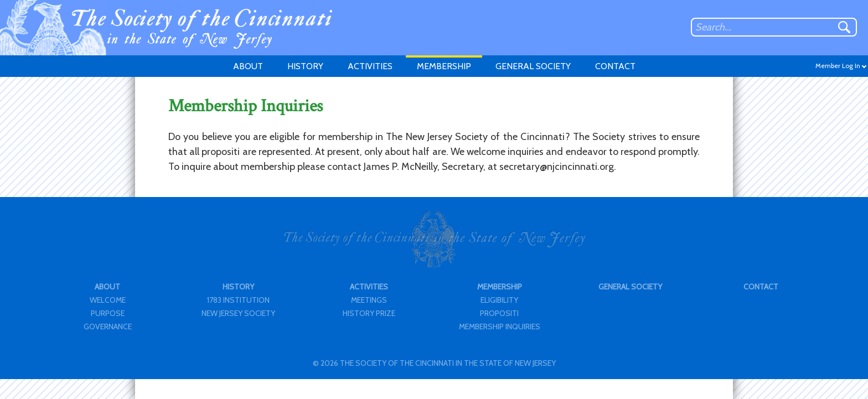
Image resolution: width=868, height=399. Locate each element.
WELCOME (108, 300)
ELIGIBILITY (499, 300)
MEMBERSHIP (444, 66)
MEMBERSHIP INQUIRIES (500, 327)
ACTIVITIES (370, 66)
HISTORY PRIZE (369, 313)
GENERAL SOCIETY (533, 66)
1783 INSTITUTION (238, 300)
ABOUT (248, 66)
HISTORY (305, 66)
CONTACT (615, 66)
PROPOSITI (499, 313)
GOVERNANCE (108, 327)
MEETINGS (369, 300)
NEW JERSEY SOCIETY (238, 313)
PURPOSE (108, 313)
